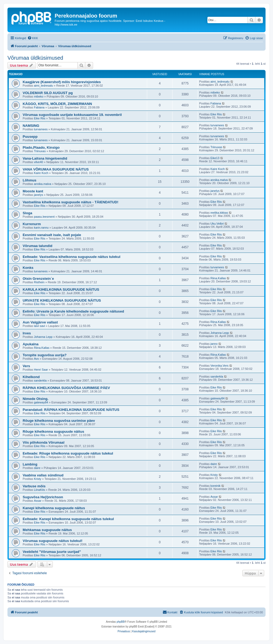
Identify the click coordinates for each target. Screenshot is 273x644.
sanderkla (40, 380)
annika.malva (43, 184)
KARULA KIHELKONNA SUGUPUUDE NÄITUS (61, 289)
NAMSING (31, 126)
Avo (36, 359)
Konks (28, 268)
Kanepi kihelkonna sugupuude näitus (54, 508)
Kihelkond (31, 377)
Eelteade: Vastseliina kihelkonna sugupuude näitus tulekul (71, 257)
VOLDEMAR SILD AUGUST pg (48, 93)
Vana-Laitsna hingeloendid (45, 158)
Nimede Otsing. (36, 399)
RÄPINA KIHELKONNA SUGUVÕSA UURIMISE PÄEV (66, 388)
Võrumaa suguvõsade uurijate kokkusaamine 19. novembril (72, 115)
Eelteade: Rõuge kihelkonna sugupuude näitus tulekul (68, 453)
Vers (26, 366)
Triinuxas (40, 151)
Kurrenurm (32, 224)
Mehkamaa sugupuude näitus (47, 530)
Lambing (30, 464)
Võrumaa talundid (37, 246)
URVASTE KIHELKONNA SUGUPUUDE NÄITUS (62, 300)
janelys (38, 195)
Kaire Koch (41, 173)
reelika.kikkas (219, 213)
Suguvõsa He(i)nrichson (43, 497)
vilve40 (38, 162)
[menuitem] (33, 38)
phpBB (121, 622)
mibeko (39, 96)
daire (37, 468)
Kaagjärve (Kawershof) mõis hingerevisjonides (62, 82)
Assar (38, 501)
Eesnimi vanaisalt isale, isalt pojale (52, 235)
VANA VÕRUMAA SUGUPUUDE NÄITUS (56, 169)
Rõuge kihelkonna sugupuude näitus (53, 432)
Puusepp (30, 137)
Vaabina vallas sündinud (43, 475)
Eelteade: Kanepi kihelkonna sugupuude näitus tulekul (68, 519)
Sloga (27, 213)
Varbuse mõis (34, 486)
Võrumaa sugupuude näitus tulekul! (53, 541)
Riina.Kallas (218, 278)
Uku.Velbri (217, 224)
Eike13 (215, 158)
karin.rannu (41, 228)
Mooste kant (33, 191)
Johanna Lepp (43, 337)
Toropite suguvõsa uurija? (45, 355)
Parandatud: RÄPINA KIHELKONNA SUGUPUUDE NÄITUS (71, 410)
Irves (27, 333)
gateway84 (41, 402)
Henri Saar (41, 370)
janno (214, 344)
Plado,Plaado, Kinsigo (41, 147)
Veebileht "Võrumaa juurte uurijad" (52, 552)
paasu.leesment (44, 217)
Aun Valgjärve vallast (40, 322)
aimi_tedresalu (43, 86)
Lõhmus (29, 180)
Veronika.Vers (219, 366)
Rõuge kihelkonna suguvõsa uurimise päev (59, 421)
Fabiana (39, 107)
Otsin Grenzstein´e (38, 279)
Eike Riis (40, 118)
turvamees (41, 129)
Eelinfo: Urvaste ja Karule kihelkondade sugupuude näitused (73, 311)
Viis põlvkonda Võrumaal (44, 442)
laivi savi (39, 326)
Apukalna (31, 344)
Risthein (39, 282)
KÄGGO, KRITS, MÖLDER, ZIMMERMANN (57, 104)
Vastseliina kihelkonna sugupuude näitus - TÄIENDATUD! (71, 202)
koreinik (215, 486)
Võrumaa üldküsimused (35, 58)
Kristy (38, 479)
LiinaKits (39, 490)
